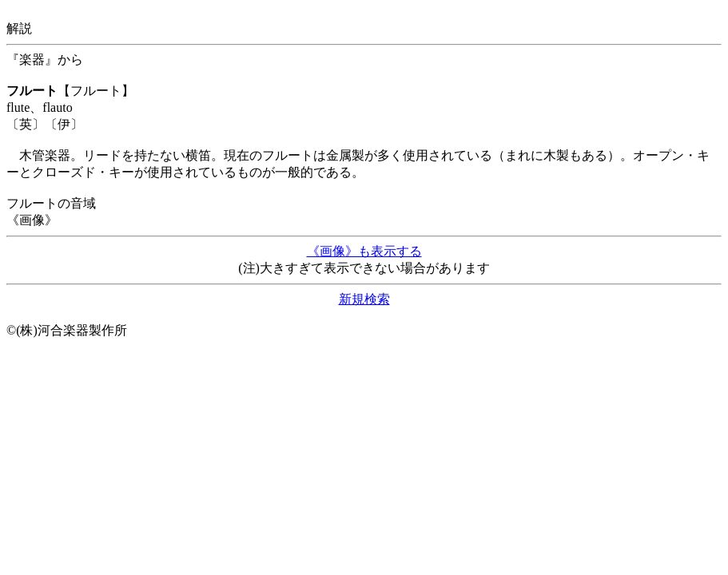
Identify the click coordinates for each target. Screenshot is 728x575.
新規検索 (364, 299)
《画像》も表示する (364, 251)
